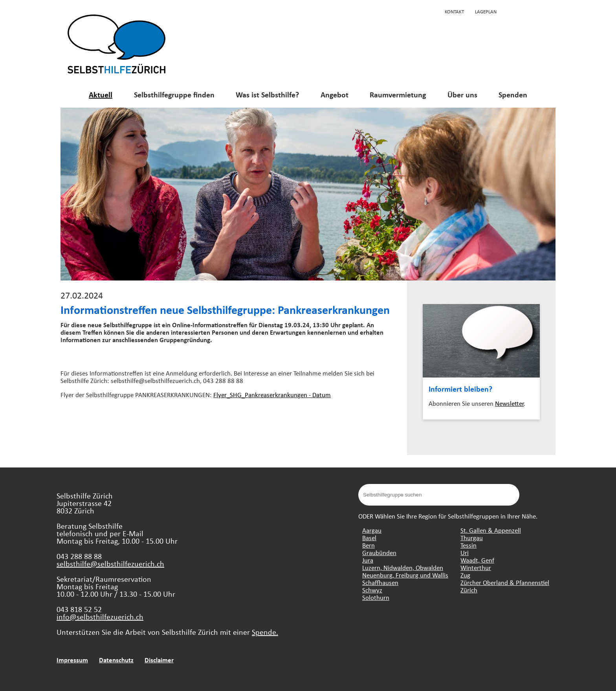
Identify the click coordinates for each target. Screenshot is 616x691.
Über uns (462, 94)
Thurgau (472, 538)
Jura (368, 560)
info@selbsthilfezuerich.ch (100, 617)
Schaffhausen (380, 582)
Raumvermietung (398, 94)
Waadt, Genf (477, 560)
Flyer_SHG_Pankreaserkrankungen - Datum (272, 395)
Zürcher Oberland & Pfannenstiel (505, 582)
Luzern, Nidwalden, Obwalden (403, 567)
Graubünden (379, 553)
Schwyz (372, 590)
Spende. (265, 632)
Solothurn (376, 597)
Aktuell (101, 94)
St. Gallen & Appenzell (491, 530)
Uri (465, 553)
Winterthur (476, 567)
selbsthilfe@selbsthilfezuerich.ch (110, 564)
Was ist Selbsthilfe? (267, 94)
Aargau (372, 530)
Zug (465, 575)
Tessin (468, 545)
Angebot (335, 94)
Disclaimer (159, 660)
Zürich (469, 590)
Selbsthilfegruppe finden (174, 94)
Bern (368, 545)
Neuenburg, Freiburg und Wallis (405, 575)
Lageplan (486, 11)
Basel (369, 538)
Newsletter (509, 403)
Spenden (513, 94)
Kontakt (454, 11)
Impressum (72, 660)
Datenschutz (116, 660)
